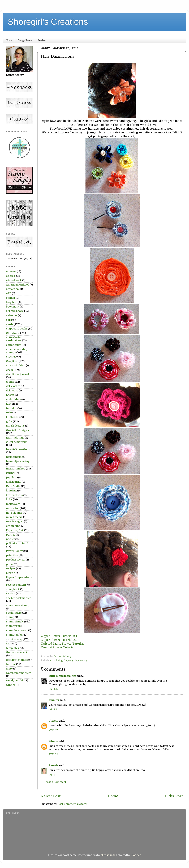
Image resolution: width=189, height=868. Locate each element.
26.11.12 (54, 689)
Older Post (174, 796)
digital (10, 382)
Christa (53, 721)
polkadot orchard (17, 544)
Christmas (13, 333)
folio (9, 413)
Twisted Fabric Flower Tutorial (62, 644)
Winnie (53, 741)
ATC (9, 293)
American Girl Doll (18, 285)
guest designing (16, 442)
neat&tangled (15, 521)
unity (9, 669)
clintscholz (108, 855)
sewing (83, 660)
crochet (55, 660)
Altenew (11, 271)
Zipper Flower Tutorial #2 (59, 640)
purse (10, 564)
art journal (13, 289)
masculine (13, 508)
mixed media (14, 517)
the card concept (17, 652)
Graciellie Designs (18, 430)
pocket (10, 539)
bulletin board (15, 311)
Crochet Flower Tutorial (58, 647)
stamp (10, 617)
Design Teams (25, 40)
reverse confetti (16, 585)
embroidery (13, 399)
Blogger (136, 855)
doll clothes (13, 386)
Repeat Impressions (19, 577)
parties (11, 535)
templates (12, 648)
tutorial (11, 664)
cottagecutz (14, 345)
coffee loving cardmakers (14, 339)
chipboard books (17, 329)
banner (11, 298)
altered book (14, 280)
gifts (64, 660)
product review (16, 560)
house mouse (14, 457)
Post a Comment (56, 782)
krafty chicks (14, 495)
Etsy (9, 404)
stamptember (15, 635)
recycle (73, 660)
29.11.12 (53, 775)
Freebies (42, 40)
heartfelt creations (18, 449)
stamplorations (16, 630)
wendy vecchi (14, 680)
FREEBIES (12, 417)
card (9, 320)
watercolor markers (19, 673)
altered (10, 276)
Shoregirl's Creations (48, 22)
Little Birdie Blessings (63, 676)
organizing (13, 526)
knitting (11, 491)
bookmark (13, 307)
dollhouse (12, 391)
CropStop (12, 361)
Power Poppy (14, 551)
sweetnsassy (14, 639)
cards (10, 324)
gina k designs (15, 426)
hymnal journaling (18, 461)
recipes (11, 568)
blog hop (12, 302)
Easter (10, 395)
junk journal (14, 482)
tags (9, 644)
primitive (12, 555)
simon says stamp (18, 605)
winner (11, 685)
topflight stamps (17, 660)
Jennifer (54, 700)
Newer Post (51, 796)
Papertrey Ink (15, 530)
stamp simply (15, 622)
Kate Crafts (13, 486)
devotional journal (18, 374)
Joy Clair (11, 477)
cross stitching (16, 365)
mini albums (14, 513)
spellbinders (14, 613)
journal (11, 473)
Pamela (53, 765)
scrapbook (13, 589)
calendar (12, 315)
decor (10, 370)
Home (9, 40)
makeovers (13, 504)
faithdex (11, 408)
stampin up (13, 626)
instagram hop (16, 469)
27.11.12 (53, 730)
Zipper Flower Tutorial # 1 (59, 636)
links (9, 499)
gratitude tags (15, 438)
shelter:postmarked (19, 598)
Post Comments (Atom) (72, 804)
